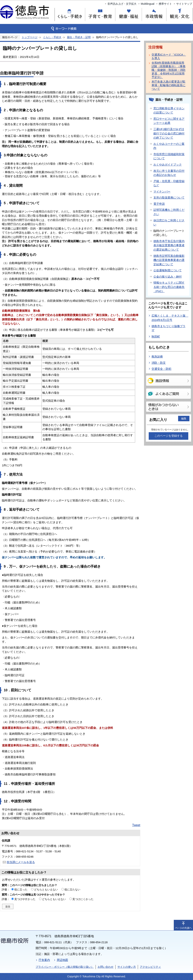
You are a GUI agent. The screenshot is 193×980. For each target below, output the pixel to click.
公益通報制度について (168, 270)
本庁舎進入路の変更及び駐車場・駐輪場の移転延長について (168, 85)
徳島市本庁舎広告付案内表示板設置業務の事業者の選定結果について (169, 245)
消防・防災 (159, 363)
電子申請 (159, 204)
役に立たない (72, 889)
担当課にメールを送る (21, 862)
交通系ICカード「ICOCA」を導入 (169, 56)
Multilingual (148, 4)
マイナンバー (162, 191)
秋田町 (156, 337)
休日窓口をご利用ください (169, 223)
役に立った (21, 889)
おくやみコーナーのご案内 (169, 146)
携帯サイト (165, 4)
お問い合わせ (106, 967)
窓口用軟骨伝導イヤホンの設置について (169, 111)
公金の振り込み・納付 (168, 277)
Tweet (136, 825)
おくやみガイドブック (168, 165)
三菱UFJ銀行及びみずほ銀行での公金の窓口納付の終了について (169, 133)
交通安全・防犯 (161, 369)
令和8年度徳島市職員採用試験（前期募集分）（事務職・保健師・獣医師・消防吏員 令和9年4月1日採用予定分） (168, 70)
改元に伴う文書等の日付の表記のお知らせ (169, 173)
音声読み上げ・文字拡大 (122, 4)
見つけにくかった (83, 899)
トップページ (30, 37)
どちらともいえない (46, 889)
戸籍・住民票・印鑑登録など (169, 183)
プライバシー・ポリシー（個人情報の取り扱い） (65, 967)
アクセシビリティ (150, 967)
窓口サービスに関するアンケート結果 (169, 121)
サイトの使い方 (127, 967)
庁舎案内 (44, 960)
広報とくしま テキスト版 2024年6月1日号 (170, 318)
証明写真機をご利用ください (169, 212)
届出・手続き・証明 (79, 37)
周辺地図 (62, 960)
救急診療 (157, 356)
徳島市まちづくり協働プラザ (168, 328)
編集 (184, 418)
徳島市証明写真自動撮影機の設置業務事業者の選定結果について (169, 260)
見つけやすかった (25, 899)
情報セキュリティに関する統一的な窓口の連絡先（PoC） (169, 287)
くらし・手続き (52, 37)
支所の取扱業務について (169, 198)
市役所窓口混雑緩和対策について (169, 156)
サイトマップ (184, 4)
